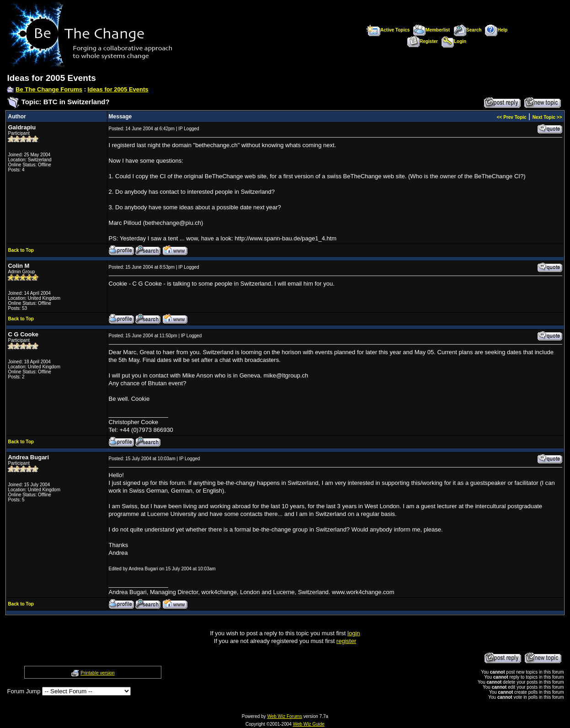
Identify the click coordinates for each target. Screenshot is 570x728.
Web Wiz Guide (309, 724)
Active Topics (388, 30)
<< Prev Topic (512, 117)
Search (467, 30)
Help (496, 30)
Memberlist (431, 30)
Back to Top (21, 250)
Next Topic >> (547, 117)
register (346, 641)
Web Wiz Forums (285, 716)
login (354, 633)
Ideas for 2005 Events (118, 89)
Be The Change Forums (49, 89)
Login (454, 41)
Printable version (97, 673)
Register (423, 41)
